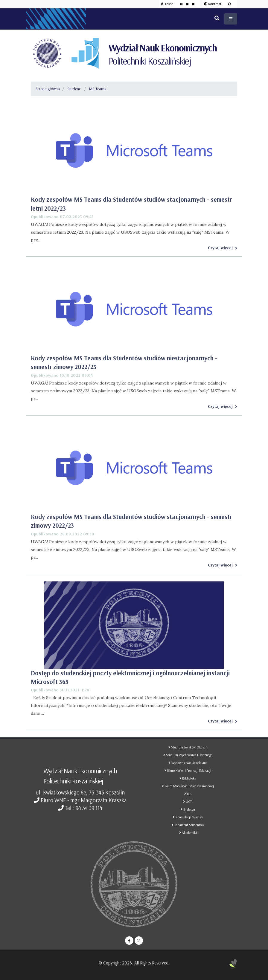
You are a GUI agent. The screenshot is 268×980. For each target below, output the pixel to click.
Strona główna (48, 89)
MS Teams (98, 89)
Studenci (74, 89)
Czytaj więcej (223, 248)
